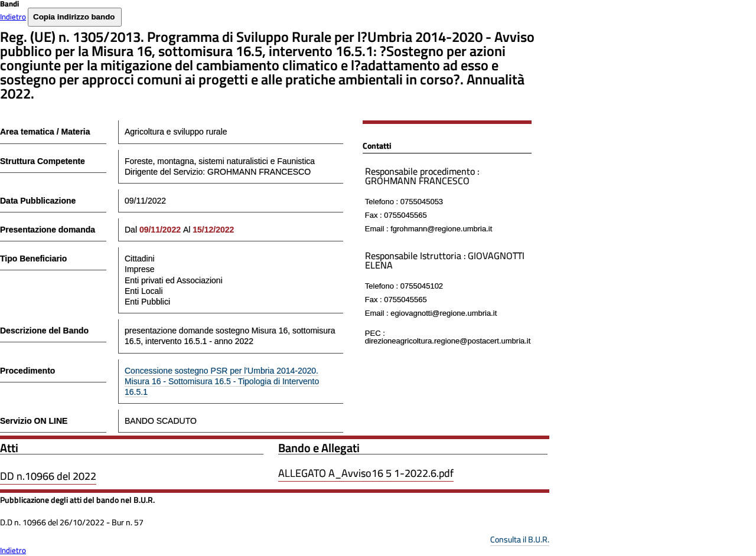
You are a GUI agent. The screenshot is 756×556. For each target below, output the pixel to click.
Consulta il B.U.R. (520, 539)
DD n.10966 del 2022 (48, 476)
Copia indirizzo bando (74, 17)
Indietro (13, 17)
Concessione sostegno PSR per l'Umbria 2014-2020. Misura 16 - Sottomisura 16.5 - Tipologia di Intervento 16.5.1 (222, 381)
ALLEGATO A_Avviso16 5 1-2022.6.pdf (366, 473)
